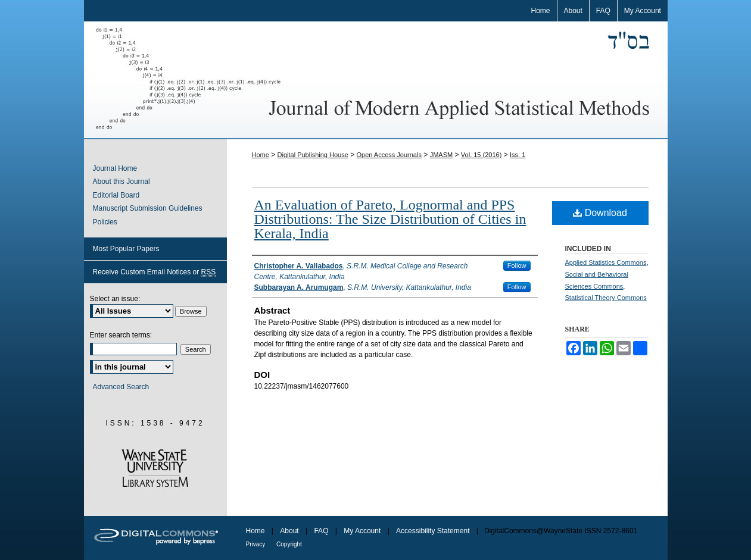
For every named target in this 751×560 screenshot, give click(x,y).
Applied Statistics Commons (606, 262)
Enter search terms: (121, 335)
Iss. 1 (518, 155)
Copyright (289, 544)
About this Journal (121, 182)
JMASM (442, 155)
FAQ (322, 531)
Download (600, 213)
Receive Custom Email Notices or (155, 272)
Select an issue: (115, 299)
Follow (517, 265)
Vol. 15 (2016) (482, 155)
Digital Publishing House (313, 155)
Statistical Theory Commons (606, 298)
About (290, 531)
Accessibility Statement (434, 531)
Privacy (257, 544)
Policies (105, 222)
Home (261, 155)
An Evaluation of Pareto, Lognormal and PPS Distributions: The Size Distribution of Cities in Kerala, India (390, 219)
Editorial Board (116, 195)
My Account (363, 531)
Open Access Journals (389, 155)
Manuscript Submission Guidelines (148, 208)
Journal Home (115, 168)
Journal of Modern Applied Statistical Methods (376, 80)
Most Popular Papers (126, 249)
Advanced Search (121, 387)
